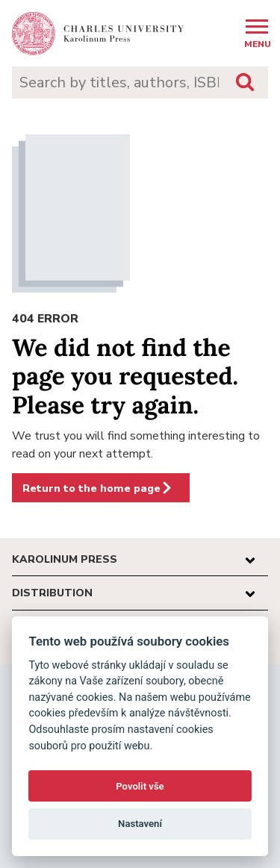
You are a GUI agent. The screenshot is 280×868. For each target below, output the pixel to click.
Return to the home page (98, 488)
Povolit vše (140, 786)
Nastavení (140, 824)
